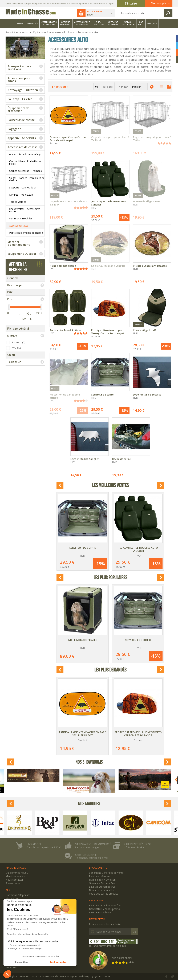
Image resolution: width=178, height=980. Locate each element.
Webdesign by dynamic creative (95, 976)
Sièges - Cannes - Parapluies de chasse (27, 179)
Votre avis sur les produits (104, 894)
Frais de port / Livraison (102, 880)
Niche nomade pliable (83, 640)
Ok (134, 932)
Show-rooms (13, 883)
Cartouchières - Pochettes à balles (25, 162)
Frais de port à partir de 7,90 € (43, 847)
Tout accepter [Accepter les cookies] (58, 963)
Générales (11, 967)
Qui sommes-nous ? (17, 873)
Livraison (34, 844)
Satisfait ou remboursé (93, 844)
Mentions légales (15, 876)
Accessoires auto (19, 226)
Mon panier (95, 11)
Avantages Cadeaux (100, 912)
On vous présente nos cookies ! (25, 945)
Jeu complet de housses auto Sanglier (138, 549)
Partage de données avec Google (26, 948)
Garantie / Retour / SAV (102, 883)
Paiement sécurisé (138, 844)
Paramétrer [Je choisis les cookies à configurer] (22, 963)
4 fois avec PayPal (134, 847)
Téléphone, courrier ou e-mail (92, 858)
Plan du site (12, 898)
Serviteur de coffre (83, 548)
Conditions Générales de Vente (106, 873)
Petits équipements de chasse (26, 233)
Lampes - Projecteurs (21, 195)
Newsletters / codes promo (104, 909)
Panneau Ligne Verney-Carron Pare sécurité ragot (82, 734)
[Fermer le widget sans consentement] (20, 901)
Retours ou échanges (87, 847)
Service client (86, 855)
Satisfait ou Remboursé (102, 887)
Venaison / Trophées (21, 218)
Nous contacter (14, 880)
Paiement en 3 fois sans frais (105, 905)
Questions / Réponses (18, 895)
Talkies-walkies (18, 202)
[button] (7, 974)
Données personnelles (102, 890)
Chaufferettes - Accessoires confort (25, 210)
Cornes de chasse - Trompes (25, 171)
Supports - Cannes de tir (23, 187)
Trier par (122, 87)
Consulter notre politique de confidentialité (28, 934)
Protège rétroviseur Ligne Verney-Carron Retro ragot (138, 734)
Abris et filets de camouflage (25, 154)
